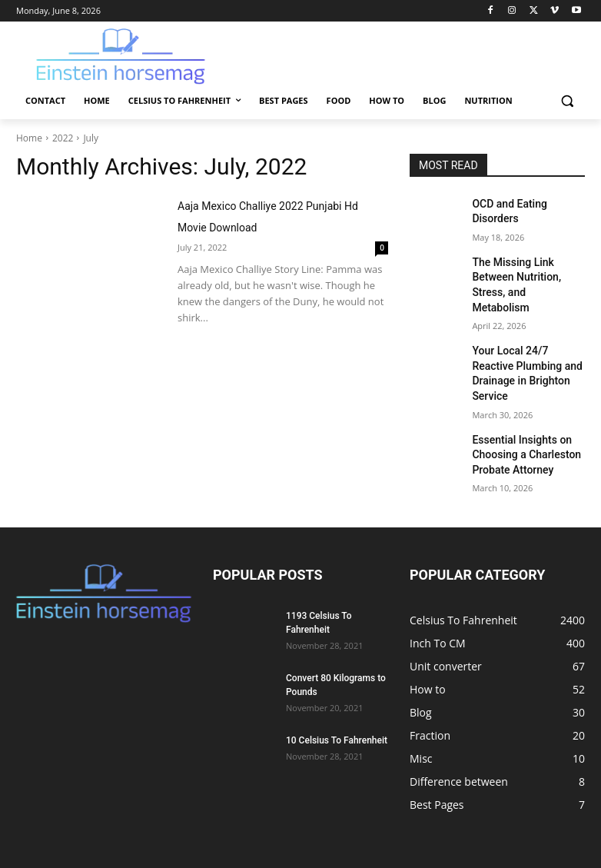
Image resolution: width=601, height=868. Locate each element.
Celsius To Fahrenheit (284, 827)
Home (29, 138)
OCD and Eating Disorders (525, 203)
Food (412, 827)
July (91, 138)
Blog (488, 827)
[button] (567, 101)
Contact (171, 827)
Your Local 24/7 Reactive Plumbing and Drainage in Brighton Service (525, 335)
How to (450, 827)
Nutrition (529, 827)
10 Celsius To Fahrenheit (337, 685)
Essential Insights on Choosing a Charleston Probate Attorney (519, 402)
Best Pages (366, 827)
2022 (63, 138)
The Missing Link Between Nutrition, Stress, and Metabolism (526, 268)
